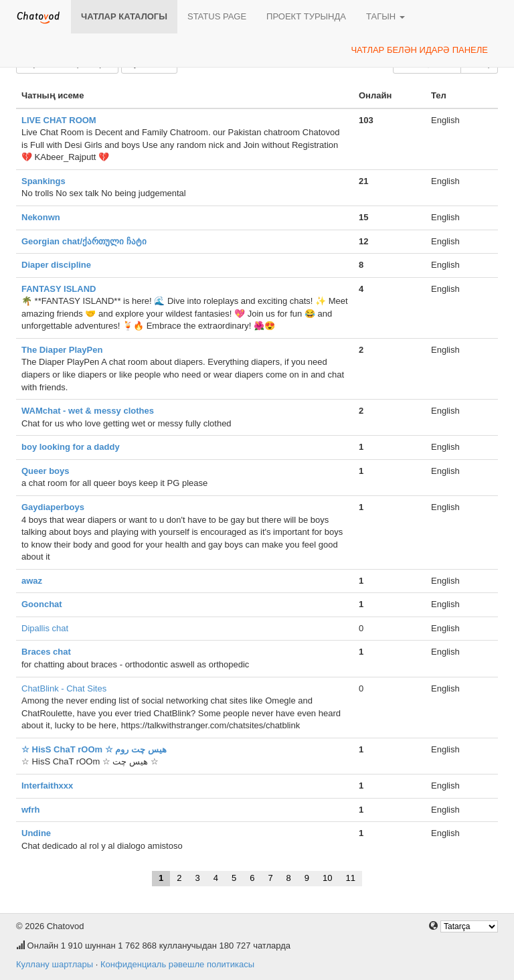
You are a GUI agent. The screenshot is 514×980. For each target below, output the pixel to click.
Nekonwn (41, 217)
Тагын (385, 16)
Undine (36, 833)
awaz (32, 581)
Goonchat (42, 604)
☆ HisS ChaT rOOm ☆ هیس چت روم (94, 749)
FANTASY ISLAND (59, 289)
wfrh (30, 810)
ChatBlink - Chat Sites (64, 688)
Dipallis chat (45, 628)
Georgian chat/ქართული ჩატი (84, 241)
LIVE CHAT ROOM (59, 120)
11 (351, 878)
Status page (217, 16)
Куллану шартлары (55, 964)
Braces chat (46, 652)
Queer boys (46, 471)
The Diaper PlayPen (62, 350)
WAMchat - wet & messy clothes (88, 411)
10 (327, 878)
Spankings (44, 181)
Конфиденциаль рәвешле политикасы (177, 964)
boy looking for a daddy (71, 447)
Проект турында (306, 16)
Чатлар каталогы (124, 16)
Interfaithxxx (47, 786)
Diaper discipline (56, 265)
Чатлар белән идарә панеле (419, 50)
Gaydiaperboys (53, 507)
